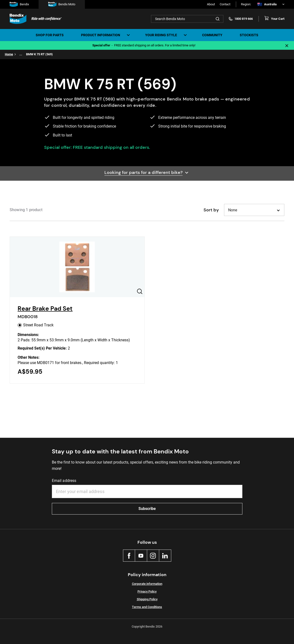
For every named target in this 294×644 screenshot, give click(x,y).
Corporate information (147, 584)
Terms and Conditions (147, 607)
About (211, 4)
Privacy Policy (147, 591)
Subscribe (147, 509)
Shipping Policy (147, 599)
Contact (225, 4)
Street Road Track (36, 325)
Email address (64, 481)
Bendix (19, 4)
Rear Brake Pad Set (45, 309)
